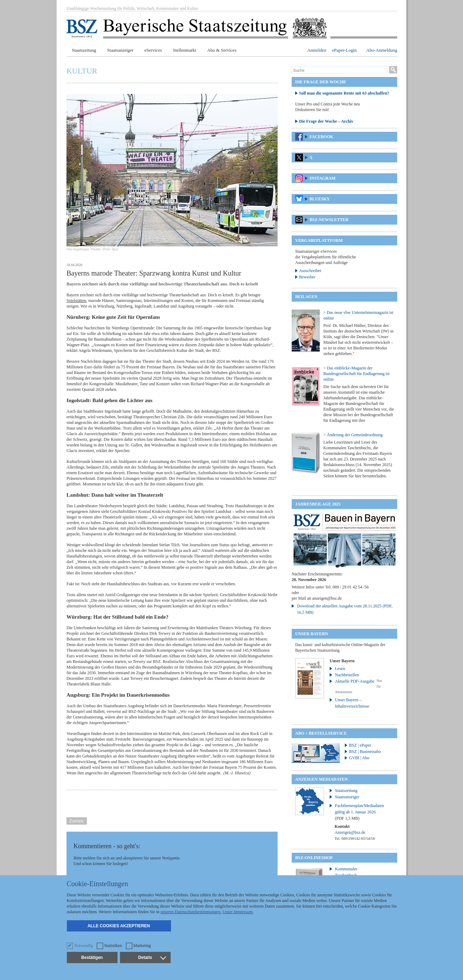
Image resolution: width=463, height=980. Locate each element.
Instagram (323, 178)
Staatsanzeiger (120, 50)
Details (152, 958)
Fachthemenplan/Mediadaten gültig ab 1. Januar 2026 (359, 812)
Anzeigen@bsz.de (350, 832)
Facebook (322, 137)
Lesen (340, 669)
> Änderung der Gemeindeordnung (353, 435)
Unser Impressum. (238, 912)
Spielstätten (76, 301)
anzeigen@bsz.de (327, 598)
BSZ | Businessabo (365, 752)
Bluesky (320, 199)
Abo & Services (222, 50)
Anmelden (317, 50)
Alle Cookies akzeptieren (119, 926)
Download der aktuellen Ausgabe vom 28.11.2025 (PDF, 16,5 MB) (345, 609)
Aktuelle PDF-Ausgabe (355, 681)
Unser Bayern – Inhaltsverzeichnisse (352, 703)
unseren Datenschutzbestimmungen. (191, 912)
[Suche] (340, 70)
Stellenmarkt (184, 50)
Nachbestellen (347, 675)
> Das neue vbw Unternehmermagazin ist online (358, 315)
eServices (153, 50)
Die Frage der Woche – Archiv (326, 121)
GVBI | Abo (359, 758)
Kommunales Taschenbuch (346, 872)
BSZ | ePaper (360, 745)
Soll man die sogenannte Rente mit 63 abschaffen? (344, 93)
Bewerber (307, 277)
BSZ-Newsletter (329, 220)
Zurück (77, 821)
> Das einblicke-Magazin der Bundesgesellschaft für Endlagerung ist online (356, 374)
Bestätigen (92, 958)
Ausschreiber (310, 271)
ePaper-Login (344, 50)
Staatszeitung (84, 50)
